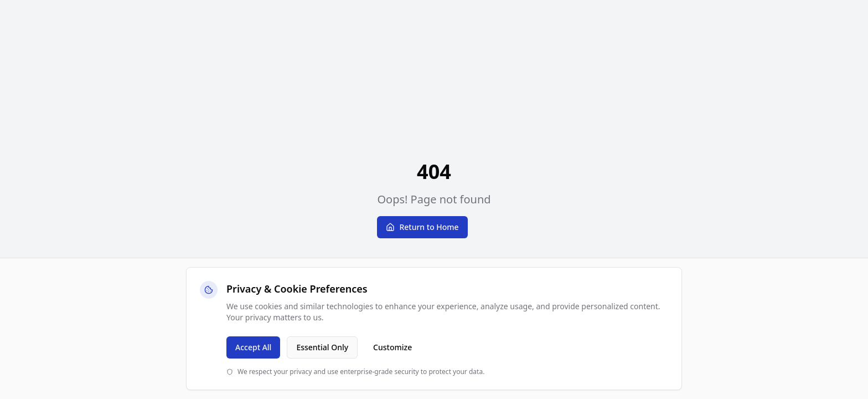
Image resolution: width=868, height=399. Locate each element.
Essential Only (322, 347)
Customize (392, 347)
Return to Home (422, 227)
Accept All (253, 347)
